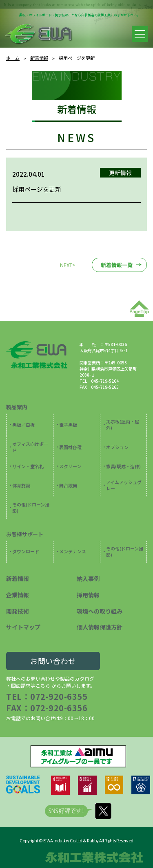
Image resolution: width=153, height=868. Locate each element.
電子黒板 (68, 425)
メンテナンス (73, 551)
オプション (117, 447)
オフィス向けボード (30, 447)
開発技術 (18, 611)
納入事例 (88, 579)
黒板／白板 (23, 425)
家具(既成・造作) (123, 466)
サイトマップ (23, 627)
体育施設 (21, 485)
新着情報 (18, 579)
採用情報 (88, 595)
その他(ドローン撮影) (31, 507)
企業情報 (18, 595)
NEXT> (68, 265)
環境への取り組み (100, 611)
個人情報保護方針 (100, 627)
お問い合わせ (53, 661)
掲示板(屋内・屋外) (123, 424)
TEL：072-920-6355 (47, 696)
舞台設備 (68, 485)
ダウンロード (26, 551)
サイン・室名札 (28, 466)
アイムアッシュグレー (124, 485)
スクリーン (70, 466)
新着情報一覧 (117, 265)
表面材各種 (70, 447)
